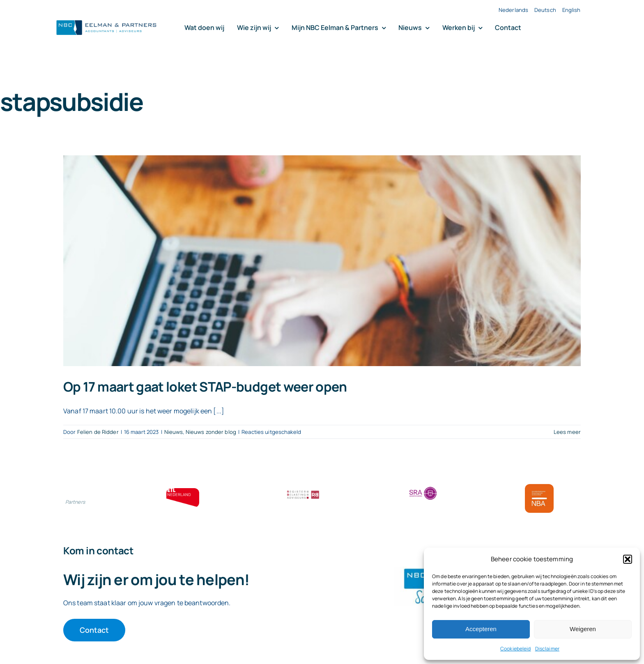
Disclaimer (547, 649)
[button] (628, 559)
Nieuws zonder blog (211, 432)
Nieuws (174, 432)
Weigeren (583, 629)
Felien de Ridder (98, 432)
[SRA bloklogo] (423, 487)
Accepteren (481, 629)
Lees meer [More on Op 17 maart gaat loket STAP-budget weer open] (567, 432)
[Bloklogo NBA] (539, 487)
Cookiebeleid (516, 649)
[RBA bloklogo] (303, 491)
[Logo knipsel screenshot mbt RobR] (106, 21)
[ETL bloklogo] (183, 491)
